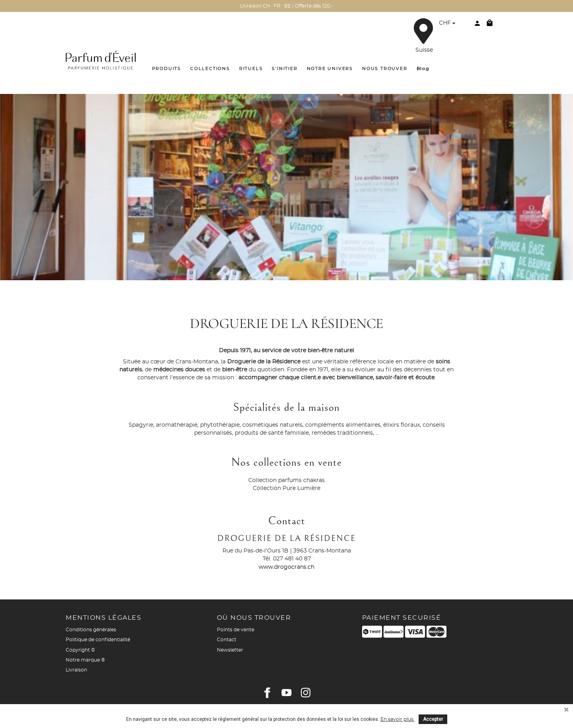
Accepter (433, 719)
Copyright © (80, 650)
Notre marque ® (85, 660)
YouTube (286, 693)
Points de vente (236, 630)
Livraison (76, 670)
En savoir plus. (398, 719)
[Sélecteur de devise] (448, 24)
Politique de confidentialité (98, 640)
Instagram (306, 693)
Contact (227, 640)
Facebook (267, 693)
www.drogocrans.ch (286, 567)
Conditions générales (91, 630)
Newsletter (230, 650)
